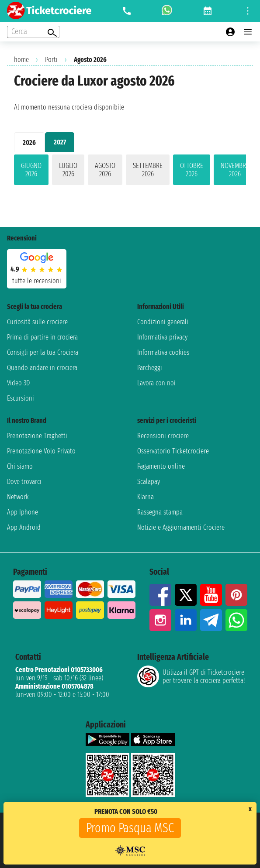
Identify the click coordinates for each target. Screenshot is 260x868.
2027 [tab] (60, 142)
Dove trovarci (24, 482)
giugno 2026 (31, 170)
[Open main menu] (248, 32)
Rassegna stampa (160, 512)
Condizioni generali (163, 322)
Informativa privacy (162, 337)
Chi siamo (20, 466)
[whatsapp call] (167, 11)
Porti (51, 60)
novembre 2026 (235, 170)
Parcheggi (150, 368)
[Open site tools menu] (248, 11)
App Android (24, 527)
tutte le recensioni (37, 281)
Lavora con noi (156, 383)
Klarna (146, 497)
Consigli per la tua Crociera (43, 352)
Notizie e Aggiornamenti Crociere (181, 527)
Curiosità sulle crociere (37, 322)
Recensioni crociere (163, 436)
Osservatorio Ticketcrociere (173, 451)
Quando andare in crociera (42, 368)
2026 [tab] (29, 142)
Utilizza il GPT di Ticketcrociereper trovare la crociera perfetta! (191, 676)
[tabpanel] (130, 172)
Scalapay (149, 482)
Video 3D (18, 383)
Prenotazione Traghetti (37, 436)
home (21, 60)
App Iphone (23, 512)
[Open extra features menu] (33, 32)
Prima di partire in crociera (42, 337)
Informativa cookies (163, 352)
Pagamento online (161, 466)
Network (18, 497)
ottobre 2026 (192, 170)
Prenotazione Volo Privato (41, 451)
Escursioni (21, 398)
